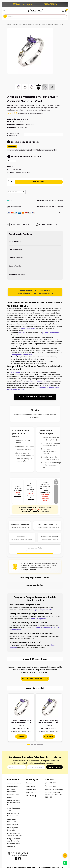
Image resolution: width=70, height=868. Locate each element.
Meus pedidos (31, 772)
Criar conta (30, 766)
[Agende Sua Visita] (35, 549)
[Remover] (8, 183)
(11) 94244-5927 (51, 769)
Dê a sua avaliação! (36, 113)
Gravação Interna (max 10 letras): (14, 134)
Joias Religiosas (13, 769)
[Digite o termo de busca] (37, 16)
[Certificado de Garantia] (49, 537)
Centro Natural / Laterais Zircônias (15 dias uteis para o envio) (32, 150)
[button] (35, 201)
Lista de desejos (32, 779)
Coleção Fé (11, 829)
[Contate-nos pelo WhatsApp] (65, 863)
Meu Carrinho (31, 775)
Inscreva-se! (54, 750)
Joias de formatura (14, 766)
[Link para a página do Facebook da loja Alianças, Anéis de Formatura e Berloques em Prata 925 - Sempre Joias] (20, 841)
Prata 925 (22, 333)
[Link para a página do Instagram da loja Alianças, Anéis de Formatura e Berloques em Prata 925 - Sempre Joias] (16, 841)
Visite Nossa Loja (13, 807)
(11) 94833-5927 (51, 766)
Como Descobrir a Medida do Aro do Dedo (14, 785)
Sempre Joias (22, 127)
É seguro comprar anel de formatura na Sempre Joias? (14, 824)
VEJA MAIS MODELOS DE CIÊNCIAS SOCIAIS (35, 397)
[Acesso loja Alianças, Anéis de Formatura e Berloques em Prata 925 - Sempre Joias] (63, 11)
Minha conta (31, 769)
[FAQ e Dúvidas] (22, 537)
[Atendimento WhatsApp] (20, 526)
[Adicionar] (8, 181)
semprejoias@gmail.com (54, 772)
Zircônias (12, 146)
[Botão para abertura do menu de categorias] (4, 11)
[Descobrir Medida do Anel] (47, 526)
